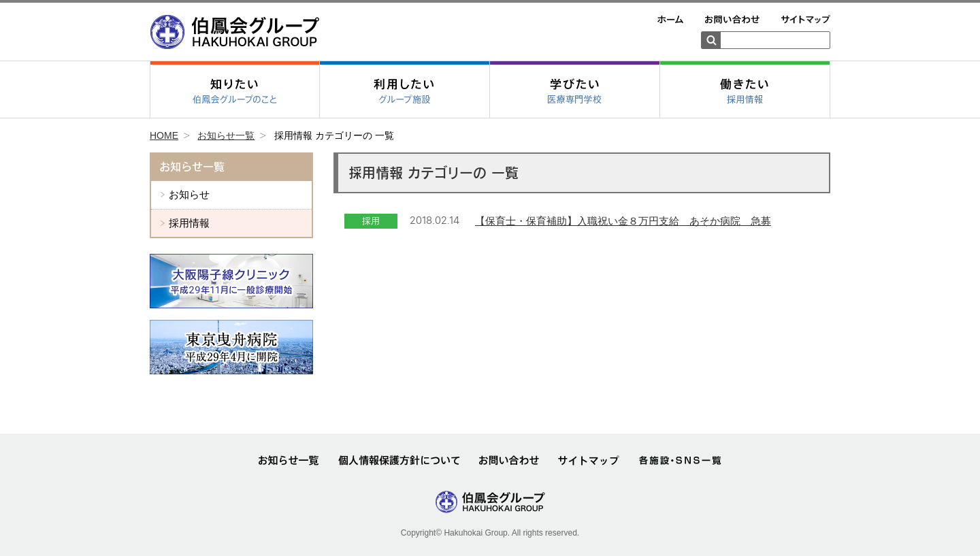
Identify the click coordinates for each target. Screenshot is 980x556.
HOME (164, 135)
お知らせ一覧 (226, 135)
